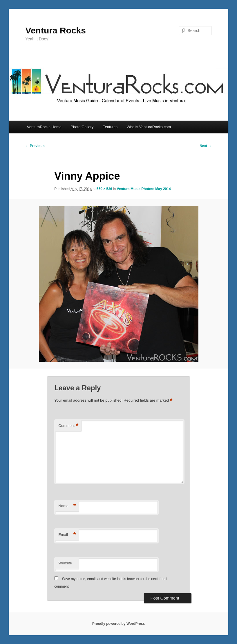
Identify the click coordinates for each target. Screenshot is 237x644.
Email (67, 535)
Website (65, 563)
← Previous (35, 146)
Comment (68, 426)
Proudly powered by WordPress (118, 624)
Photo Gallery (82, 127)
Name (67, 506)
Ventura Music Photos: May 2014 (144, 189)
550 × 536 (104, 189)
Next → (206, 146)
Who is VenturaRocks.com (149, 127)
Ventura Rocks (56, 30)
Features (110, 127)
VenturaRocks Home (44, 127)
